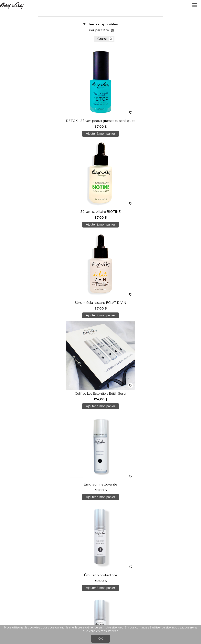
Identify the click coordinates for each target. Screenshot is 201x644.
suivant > (114, 340)
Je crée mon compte (101, 442)
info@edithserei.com (100, 558)
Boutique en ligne (100, 534)
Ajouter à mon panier (59, 134)
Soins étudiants (100, 526)
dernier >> (137, 340)
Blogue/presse (100, 542)
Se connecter (97, 575)
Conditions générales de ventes (100, 565)
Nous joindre (100, 550)
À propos (101, 511)
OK (100, 639)
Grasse (102, 39)
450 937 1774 (101, 502)
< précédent (64, 340)
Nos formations (100, 518)
